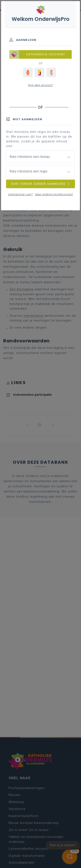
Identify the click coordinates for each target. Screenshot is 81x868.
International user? (20, 194)
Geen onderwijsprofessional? (54, 194)
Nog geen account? (41, 85)
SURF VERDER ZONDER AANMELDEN (41, 184)
